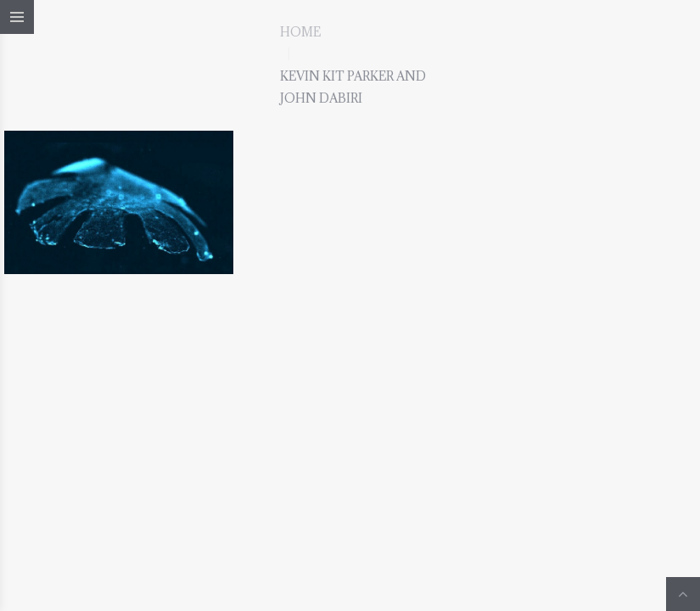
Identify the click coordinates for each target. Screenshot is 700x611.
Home (300, 32)
